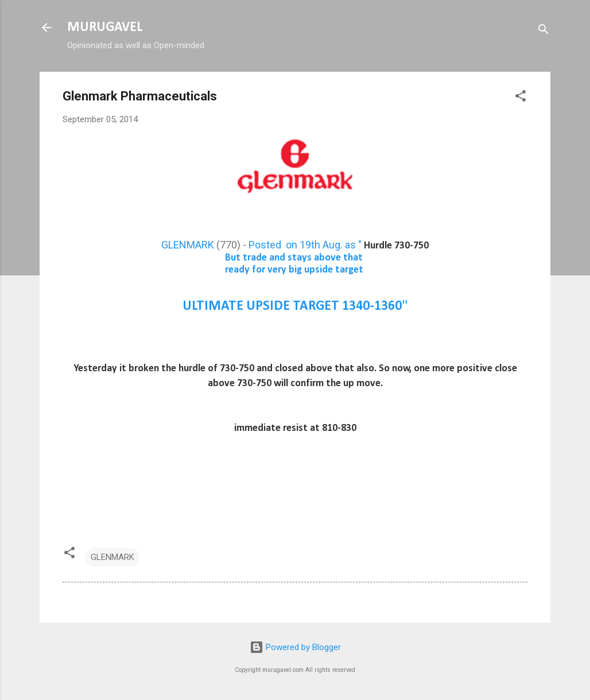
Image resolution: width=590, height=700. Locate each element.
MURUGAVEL (105, 28)
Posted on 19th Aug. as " (339, 245)
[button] (521, 98)
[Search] (544, 31)
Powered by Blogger (295, 647)
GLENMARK (188, 245)
